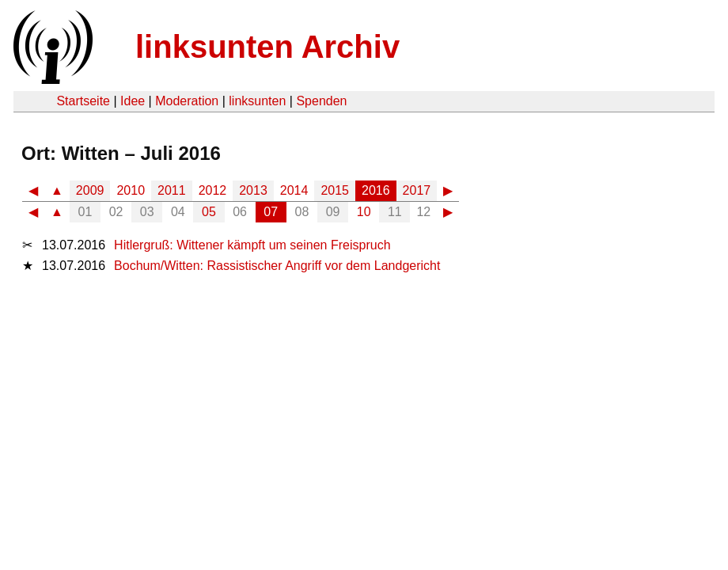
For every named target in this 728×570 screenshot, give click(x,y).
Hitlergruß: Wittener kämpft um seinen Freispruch (252, 245)
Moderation (187, 101)
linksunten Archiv (267, 47)
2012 (213, 190)
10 (364, 212)
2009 (90, 190)
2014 (294, 190)
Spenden (321, 101)
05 (209, 212)
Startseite (83, 101)
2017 (417, 190)
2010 (131, 190)
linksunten (257, 101)
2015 (335, 190)
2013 (253, 190)
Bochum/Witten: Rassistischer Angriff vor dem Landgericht (277, 266)
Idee (133, 101)
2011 (172, 190)
